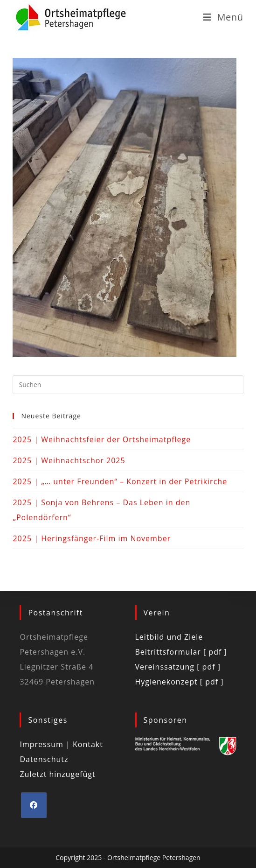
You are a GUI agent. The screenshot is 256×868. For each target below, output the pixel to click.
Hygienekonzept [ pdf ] (180, 682)
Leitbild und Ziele (169, 637)
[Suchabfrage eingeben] (128, 385)
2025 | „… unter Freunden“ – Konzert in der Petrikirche (120, 481)
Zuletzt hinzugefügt (57, 774)
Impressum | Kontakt (61, 744)
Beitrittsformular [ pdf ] (181, 652)
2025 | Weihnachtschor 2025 (69, 460)
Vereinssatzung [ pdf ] (178, 667)
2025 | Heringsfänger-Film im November (92, 538)
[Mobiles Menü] (223, 17)
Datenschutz (44, 759)
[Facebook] (34, 805)
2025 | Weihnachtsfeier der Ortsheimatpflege (102, 439)
